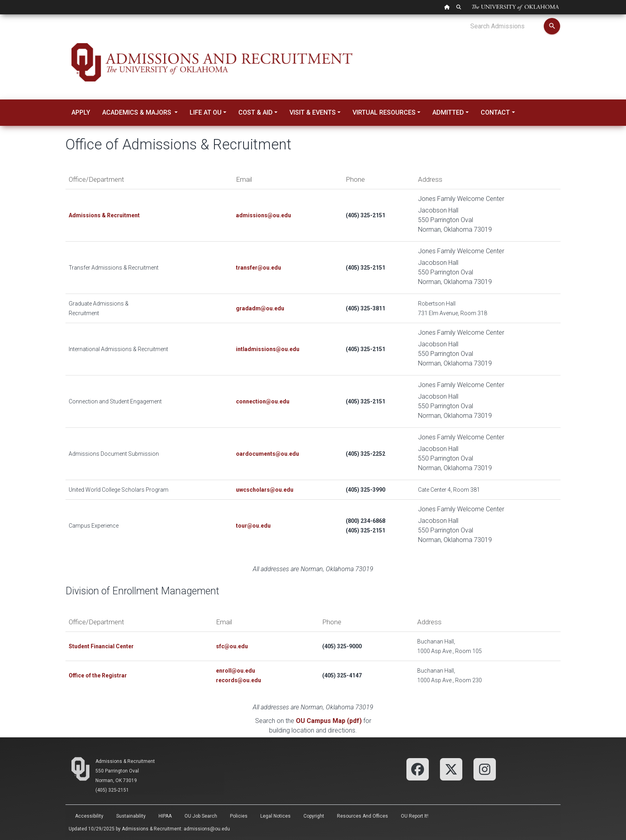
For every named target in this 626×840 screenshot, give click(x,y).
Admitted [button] (448, 112)
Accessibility (89, 816)
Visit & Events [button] (313, 112)
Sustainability (131, 816)
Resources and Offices (363, 816)
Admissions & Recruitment (125, 761)
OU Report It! (415, 816)
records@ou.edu (239, 680)
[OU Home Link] (447, 7)
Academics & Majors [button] (138, 112)
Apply (81, 112)
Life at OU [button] (206, 112)
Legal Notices (275, 816)
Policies (239, 816)
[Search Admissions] (507, 26)
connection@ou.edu (263, 401)
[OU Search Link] (459, 7)
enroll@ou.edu (236, 671)
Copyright (314, 816)
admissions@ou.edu (207, 829)
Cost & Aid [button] (256, 112)
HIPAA (165, 816)
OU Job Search (201, 816)
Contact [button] (495, 112)
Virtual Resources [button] (384, 112)
